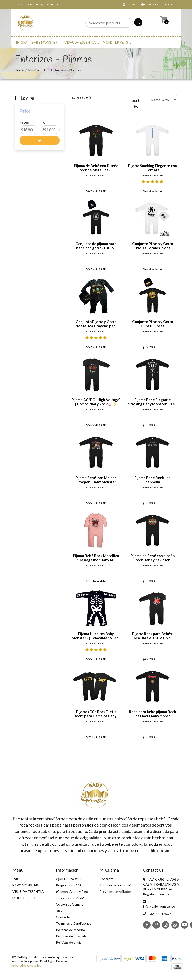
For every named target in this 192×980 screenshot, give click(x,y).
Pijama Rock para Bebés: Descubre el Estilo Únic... (152, 636)
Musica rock (37, 70)
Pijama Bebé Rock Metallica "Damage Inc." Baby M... (96, 558)
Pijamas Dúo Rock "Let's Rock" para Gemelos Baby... (96, 714)
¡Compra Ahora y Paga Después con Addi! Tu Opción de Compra (72, 898)
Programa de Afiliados (72, 885)
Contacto (63, 917)
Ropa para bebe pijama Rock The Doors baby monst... (152, 714)
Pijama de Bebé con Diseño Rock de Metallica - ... (96, 168)
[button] (149, 4)
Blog (59, 911)
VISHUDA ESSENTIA (80, 42)
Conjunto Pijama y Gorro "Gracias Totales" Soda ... (153, 246)
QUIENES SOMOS (70, 879)
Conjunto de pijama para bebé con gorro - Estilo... (96, 246)
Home (19, 70)
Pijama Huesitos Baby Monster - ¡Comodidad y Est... (96, 636)
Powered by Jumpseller (26, 966)
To (43, 122)
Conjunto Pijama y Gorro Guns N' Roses (153, 324)
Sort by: (136, 103)
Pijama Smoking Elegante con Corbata (153, 168)
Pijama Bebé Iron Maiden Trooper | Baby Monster (96, 480)
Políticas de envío (69, 942)
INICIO (22, 42)
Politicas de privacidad (72, 936)
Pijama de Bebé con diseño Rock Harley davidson (153, 558)
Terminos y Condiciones (74, 923)
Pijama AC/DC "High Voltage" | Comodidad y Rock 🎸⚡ (96, 402)
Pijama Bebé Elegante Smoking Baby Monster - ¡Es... (152, 402)
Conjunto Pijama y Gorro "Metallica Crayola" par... (96, 324)
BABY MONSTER (45, 42)
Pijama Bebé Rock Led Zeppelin (152, 480)
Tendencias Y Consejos (117, 885)
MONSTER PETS (115, 42)
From (24, 122)
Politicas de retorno (70, 930)
